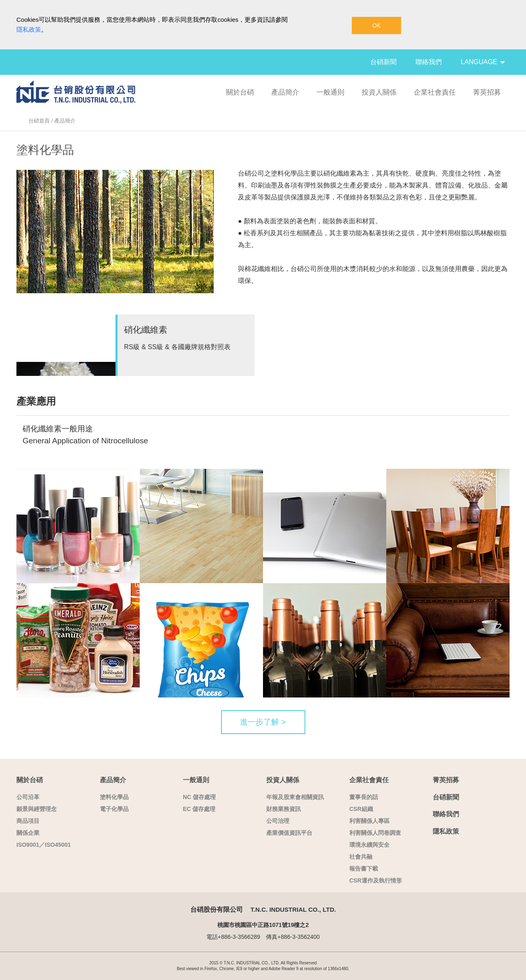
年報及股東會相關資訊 (295, 797)
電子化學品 (114, 809)
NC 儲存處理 (199, 797)
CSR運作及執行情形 (376, 880)
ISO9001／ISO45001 (44, 845)
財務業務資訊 (284, 809)
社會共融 (361, 857)
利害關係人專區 (369, 821)
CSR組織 (361, 809)
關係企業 (28, 833)
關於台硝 (240, 92)
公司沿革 (28, 797)
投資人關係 (379, 92)
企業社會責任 (435, 92)
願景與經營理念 (37, 809)
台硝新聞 (383, 62)
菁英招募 (487, 92)
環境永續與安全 (369, 845)
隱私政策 (29, 29)
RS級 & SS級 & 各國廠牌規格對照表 (177, 347)
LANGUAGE (483, 62)
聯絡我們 (429, 62)
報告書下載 (364, 869)
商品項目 (28, 821)
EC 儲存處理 (199, 809)
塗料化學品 (114, 797)
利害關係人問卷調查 (375, 833)
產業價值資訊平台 (289, 833)
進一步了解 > (263, 722)
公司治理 (278, 821)
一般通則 (330, 92)
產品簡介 (285, 92)
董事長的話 (364, 797)
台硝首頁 (39, 121)
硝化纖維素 (146, 330)
